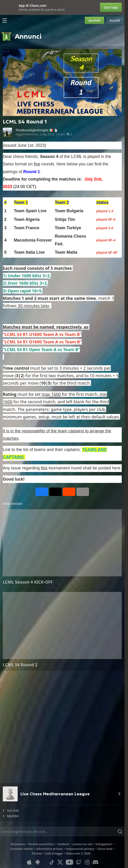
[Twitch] (79, 862)
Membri (13, 816)
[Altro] (83, 492)
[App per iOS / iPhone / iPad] (29, 862)
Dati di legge (54, 853)
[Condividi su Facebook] (42, 492)
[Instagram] (87, 862)
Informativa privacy (49, 849)
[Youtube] (69, 862)
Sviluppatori (103, 844)
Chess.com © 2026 (78, 853)
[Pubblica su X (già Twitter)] (56, 492)
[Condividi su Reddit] (69, 492)
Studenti (63, 844)
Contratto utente (21, 849)
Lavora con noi (82, 844)
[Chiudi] (4, 7)
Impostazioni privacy (80, 849)
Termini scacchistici (41, 844)
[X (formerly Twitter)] (60, 862)
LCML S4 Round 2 (20, 665)
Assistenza (18, 844)
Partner (37, 853)
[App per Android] (38, 862)
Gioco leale (105, 849)
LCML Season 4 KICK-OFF (28, 582)
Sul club (13, 810)
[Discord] (95, 862)
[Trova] (62, 831)
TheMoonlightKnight (32, 130)
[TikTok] (52, 862)
